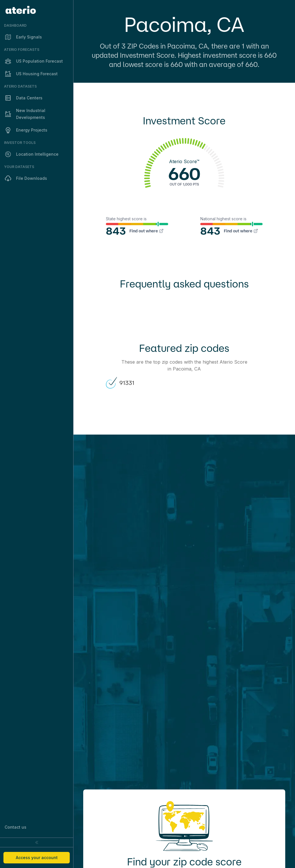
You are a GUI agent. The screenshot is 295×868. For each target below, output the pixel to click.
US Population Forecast (34, 61)
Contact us (15, 827)
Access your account (37, 858)
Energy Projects (26, 130)
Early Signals (23, 37)
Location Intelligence (32, 154)
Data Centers (24, 98)
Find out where (146, 231)
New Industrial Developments (25, 114)
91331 (120, 383)
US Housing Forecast (31, 74)
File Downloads (26, 178)
